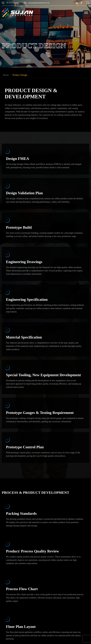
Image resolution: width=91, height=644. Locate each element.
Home (6, 75)
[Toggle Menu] (86, 13)
